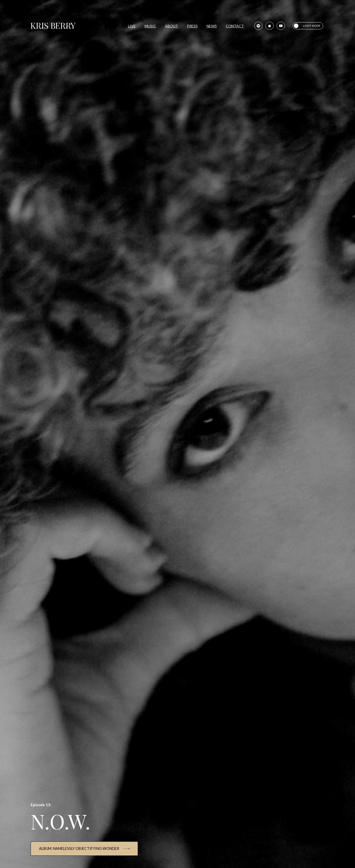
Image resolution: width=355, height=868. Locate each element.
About (172, 26)
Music (150, 26)
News (212, 26)
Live (132, 26)
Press (192, 26)
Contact (235, 26)
